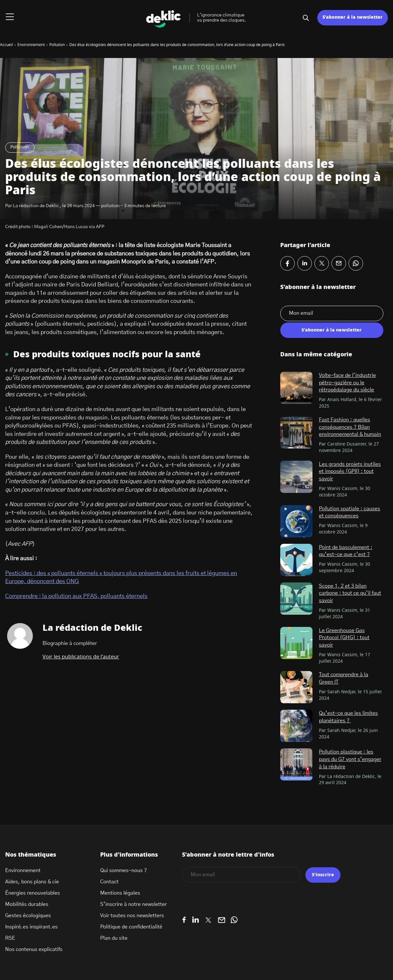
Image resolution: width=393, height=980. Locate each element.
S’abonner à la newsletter (353, 17)
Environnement (23, 870)
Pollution (20, 147)
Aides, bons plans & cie (32, 882)
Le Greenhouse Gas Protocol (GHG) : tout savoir (344, 638)
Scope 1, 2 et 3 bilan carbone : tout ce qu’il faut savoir (350, 593)
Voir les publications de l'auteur (81, 657)
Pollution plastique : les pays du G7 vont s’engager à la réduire (350, 759)
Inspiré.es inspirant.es (31, 927)
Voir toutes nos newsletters (132, 916)
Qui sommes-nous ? (124, 870)
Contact (109, 882)
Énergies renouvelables (33, 893)
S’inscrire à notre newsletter (134, 904)
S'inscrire (323, 875)
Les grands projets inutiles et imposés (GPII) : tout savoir (350, 471)
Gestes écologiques (28, 916)
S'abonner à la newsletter (332, 330)
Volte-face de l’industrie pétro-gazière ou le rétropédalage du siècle (347, 383)
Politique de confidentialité (131, 927)
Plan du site (114, 938)
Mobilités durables (27, 904)
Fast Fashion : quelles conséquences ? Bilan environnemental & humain (350, 427)
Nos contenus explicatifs (34, 949)
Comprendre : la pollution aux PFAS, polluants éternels (76, 596)
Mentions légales (120, 893)
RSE (10, 938)
